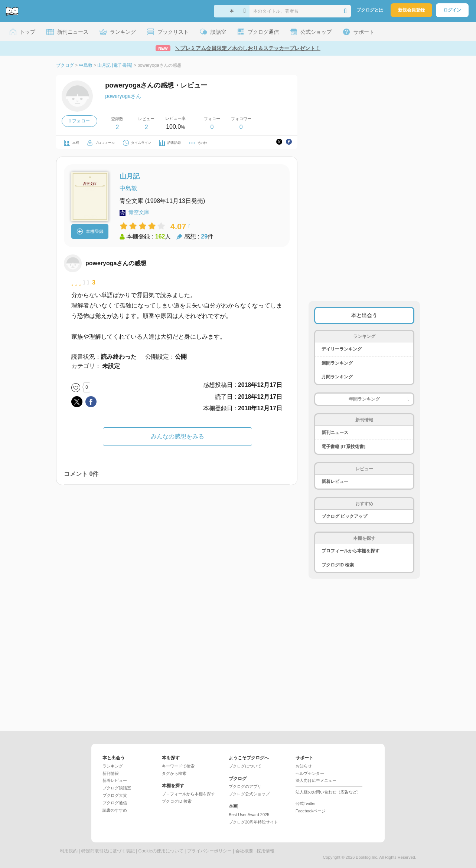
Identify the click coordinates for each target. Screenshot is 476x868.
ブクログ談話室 (117, 788)
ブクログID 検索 (338, 565)
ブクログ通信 (115, 803)
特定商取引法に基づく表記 (108, 851)
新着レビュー (335, 481)
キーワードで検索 (178, 766)
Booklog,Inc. (367, 857)
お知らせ (304, 766)
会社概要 (244, 851)
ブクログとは (370, 10)
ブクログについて (245, 766)
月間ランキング (337, 377)
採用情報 (265, 851)
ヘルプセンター (310, 773)
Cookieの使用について (161, 851)
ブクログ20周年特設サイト (253, 822)
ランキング (113, 766)
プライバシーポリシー (209, 851)
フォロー (79, 121)
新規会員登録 (411, 10)
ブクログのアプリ (245, 786)
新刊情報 (111, 773)
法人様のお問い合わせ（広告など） (328, 792)
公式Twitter (306, 803)
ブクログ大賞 (115, 795)
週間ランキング (337, 363)
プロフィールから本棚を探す (351, 551)
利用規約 (69, 851)
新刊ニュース (335, 433)
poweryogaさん (123, 96)
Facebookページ (311, 811)
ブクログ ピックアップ (344, 516)
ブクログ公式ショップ (249, 794)
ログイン (452, 10)
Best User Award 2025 (249, 815)
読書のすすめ (115, 810)
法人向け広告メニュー (316, 780)
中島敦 (128, 188)
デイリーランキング (342, 349)
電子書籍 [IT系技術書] (343, 447)
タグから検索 (174, 773)
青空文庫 (139, 212)
